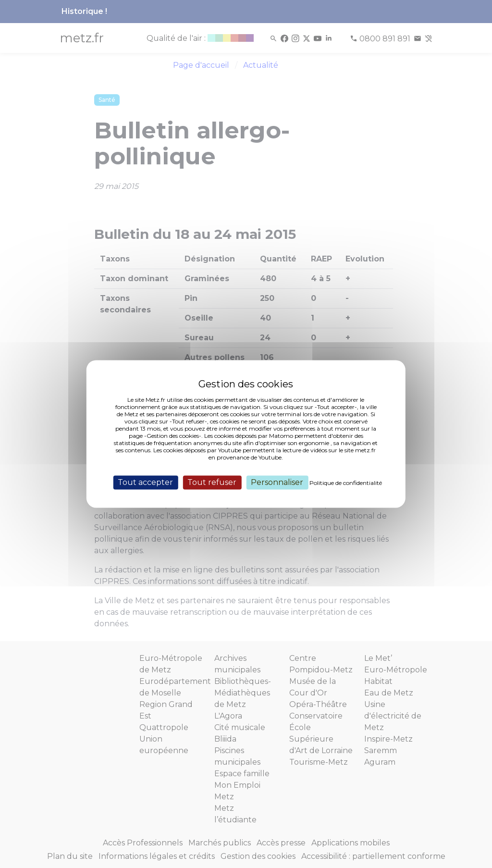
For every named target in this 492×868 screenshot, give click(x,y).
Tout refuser (212, 482)
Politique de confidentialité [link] (346, 483)
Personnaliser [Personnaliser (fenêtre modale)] (277, 482)
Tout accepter (145, 482)
